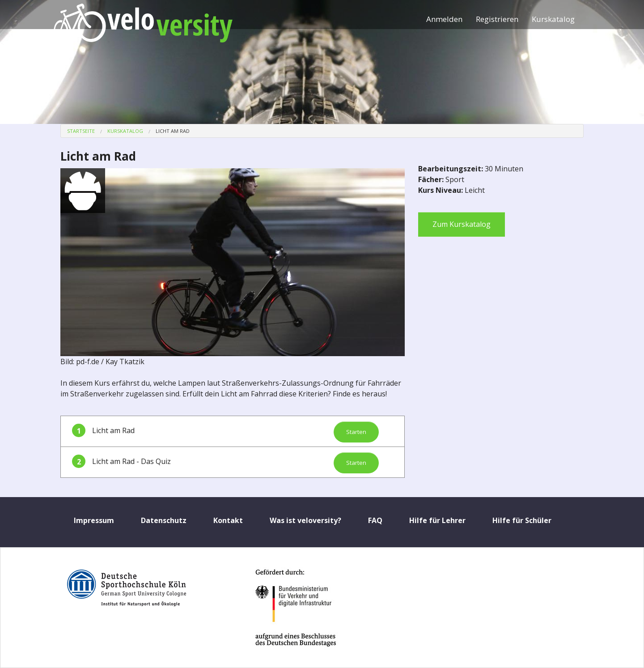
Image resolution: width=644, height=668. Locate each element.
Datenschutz (164, 520)
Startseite (81, 131)
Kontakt (228, 520)
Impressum (94, 520)
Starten (356, 432)
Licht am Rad (173, 131)
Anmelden (444, 19)
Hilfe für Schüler (522, 520)
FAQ (375, 520)
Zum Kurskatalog (462, 224)
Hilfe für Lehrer (437, 520)
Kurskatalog (553, 19)
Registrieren (497, 19)
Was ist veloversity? (305, 520)
